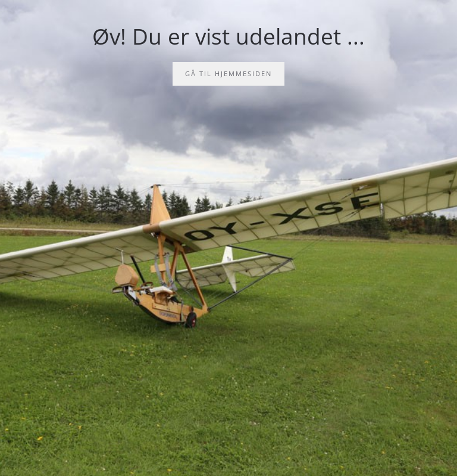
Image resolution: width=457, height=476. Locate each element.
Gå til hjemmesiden (228, 73)
